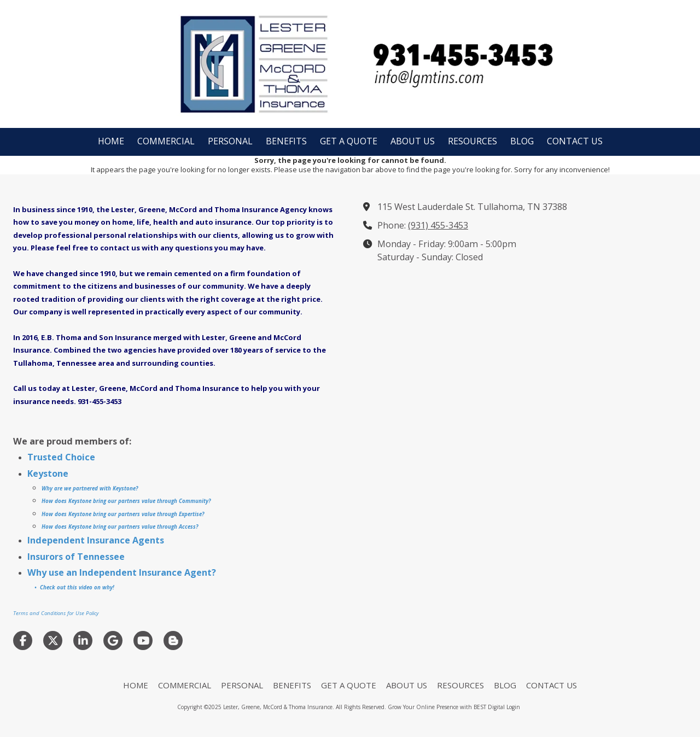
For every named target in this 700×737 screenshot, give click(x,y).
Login (513, 707)
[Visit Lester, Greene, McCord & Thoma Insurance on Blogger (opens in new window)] (173, 641)
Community (193, 501)
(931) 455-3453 (438, 225)
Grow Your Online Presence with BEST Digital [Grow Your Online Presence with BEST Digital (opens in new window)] (446, 707)
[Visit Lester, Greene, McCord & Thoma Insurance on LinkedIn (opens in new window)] (83, 641)
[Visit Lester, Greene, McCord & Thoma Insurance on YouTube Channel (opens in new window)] (143, 641)
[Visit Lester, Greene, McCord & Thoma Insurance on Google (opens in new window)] (113, 641)
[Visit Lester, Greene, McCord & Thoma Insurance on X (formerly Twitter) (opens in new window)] (53, 641)
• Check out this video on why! (74, 587)
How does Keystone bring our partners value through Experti (119, 514)
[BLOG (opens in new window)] (522, 142)
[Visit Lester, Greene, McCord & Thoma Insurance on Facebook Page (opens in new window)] (23, 641)
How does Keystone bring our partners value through (109, 501)
